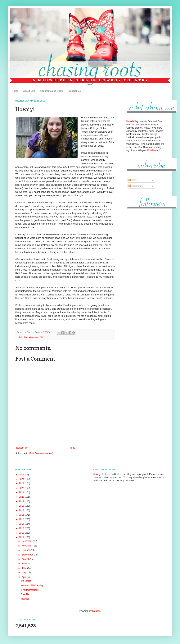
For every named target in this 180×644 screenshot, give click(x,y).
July (24, 564)
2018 (22, 506)
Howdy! (25, 599)
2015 (22, 519)
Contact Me (75, 91)
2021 (22, 492)
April (24, 577)
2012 (22, 533)
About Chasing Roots (52, 91)
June (24, 568)
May (24, 573)
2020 (22, 497)
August (26, 559)
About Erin (29, 91)
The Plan (26, 594)
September (28, 555)
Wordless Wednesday (32, 585)
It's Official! (27, 581)
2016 (22, 515)
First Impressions (30, 590)
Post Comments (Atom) (41, 453)
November (27, 546)
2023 (22, 483)
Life (26, 337)
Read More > (154, 150)
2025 (22, 475)
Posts (133, 180)
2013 (22, 528)
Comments (135, 186)
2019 (22, 501)
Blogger (96, 611)
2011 (22, 537)
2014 (22, 524)
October (26, 550)
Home (15, 91)
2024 (22, 479)
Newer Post (22, 448)
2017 (22, 510)
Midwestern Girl (36, 337)
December (27, 541)
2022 (22, 488)
